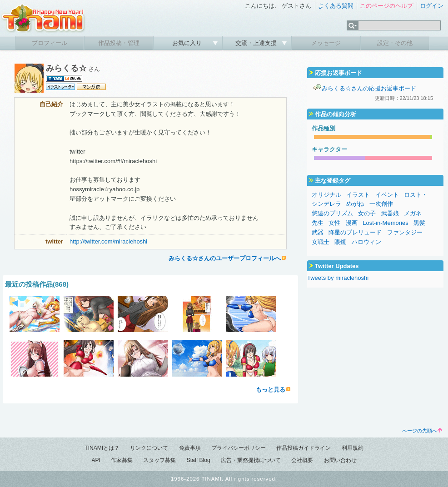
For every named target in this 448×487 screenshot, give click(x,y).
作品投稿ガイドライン (304, 448)
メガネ (413, 213)
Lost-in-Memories (385, 223)
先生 (318, 223)
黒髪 (419, 223)
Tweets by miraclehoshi (338, 278)
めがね (355, 204)
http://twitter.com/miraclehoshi (108, 241)
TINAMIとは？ (102, 448)
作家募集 (122, 460)
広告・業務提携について (251, 460)
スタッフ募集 (159, 460)
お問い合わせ (340, 460)
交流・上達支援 (257, 43)
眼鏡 (340, 242)
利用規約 (353, 448)
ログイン (432, 6)
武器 (318, 232)
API (96, 460)
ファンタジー (405, 232)
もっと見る (271, 390)
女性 (334, 223)
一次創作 (381, 204)
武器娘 (390, 213)
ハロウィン (366, 242)
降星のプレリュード (355, 232)
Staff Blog (199, 460)
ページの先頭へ (422, 431)
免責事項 (190, 448)
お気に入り (188, 43)
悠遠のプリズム (332, 213)
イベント (387, 195)
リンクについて (149, 448)
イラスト (358, 195)
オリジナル (326, 195)
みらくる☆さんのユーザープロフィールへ (225, 258)
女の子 (367, 213)
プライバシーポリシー (239, 448)
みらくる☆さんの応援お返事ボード (369, 88)
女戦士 (321, 242)
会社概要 (302, 460)
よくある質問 (336, 6)
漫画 (352, 223)
